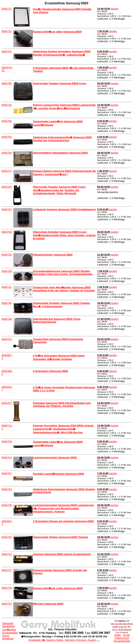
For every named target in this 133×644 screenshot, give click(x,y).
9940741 (7, 287)
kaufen (108, 9)
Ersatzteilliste (10, 633)
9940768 (7, 303)
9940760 (7, 137)
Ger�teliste (9, 630)
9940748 (7, 588)
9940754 (7, 458)
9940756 (7, 121)
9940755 (7, 209)
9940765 (7, 83)
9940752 (7, 554)
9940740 (7, 105)
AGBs (118, 635)
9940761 (7, 51)
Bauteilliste (9, 626)
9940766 (7, 537)
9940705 (7, 187)
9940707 (7, 403)
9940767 (7, 473)
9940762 (7, 489)
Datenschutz (122, 638)
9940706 (7, 232)
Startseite (8, 623)
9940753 (7, 604)
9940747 (7, 171)
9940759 (7, 271)
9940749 (7, 505)
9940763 (7, 339)
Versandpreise (122, 641)
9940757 (7, 570)
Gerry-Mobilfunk (8, 637)
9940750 (7, 255)
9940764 (7, 153)
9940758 (7, 441)
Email (126, 635)
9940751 (7, 31)
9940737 (7, 9)
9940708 (7, 319)
